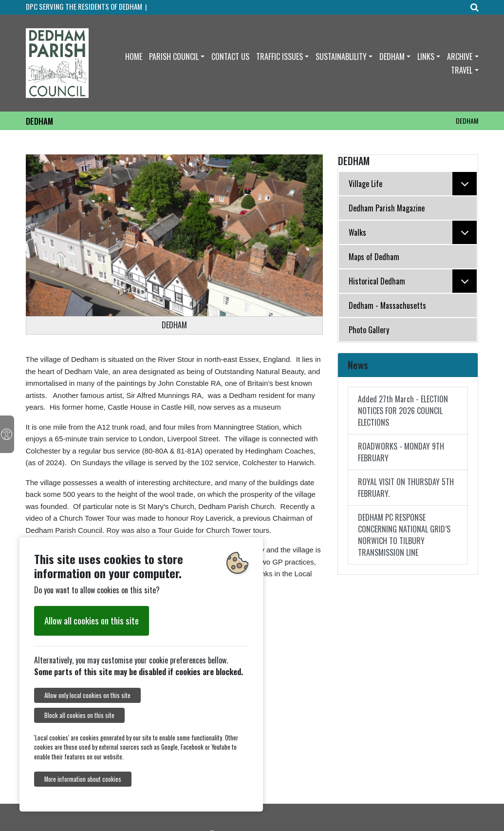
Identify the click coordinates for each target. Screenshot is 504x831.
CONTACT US (230, 57)
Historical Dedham (413, 281)
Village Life (413, 184)
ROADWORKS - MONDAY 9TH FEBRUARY (401, 452)
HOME (134, 57)
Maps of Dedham (374, 257)
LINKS (426, 57)
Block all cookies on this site (79, 715)
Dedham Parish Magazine (387, 208)
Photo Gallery (369, 330)
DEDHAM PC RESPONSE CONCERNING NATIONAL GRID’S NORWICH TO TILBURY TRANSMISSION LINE (404, 535)
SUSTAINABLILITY (341, 57)
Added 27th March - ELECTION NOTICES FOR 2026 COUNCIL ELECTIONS (403, 411)
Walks (413, 232)
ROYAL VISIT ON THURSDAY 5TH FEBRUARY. (406, 488)
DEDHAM (392, 57)
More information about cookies (83, 779)
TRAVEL (462, 70)
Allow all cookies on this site (92, 620)
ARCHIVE (460, 57)
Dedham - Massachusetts (387, 305)
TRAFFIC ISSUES (280, 57)
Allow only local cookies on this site (87, 695)
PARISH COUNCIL (174, 57)
